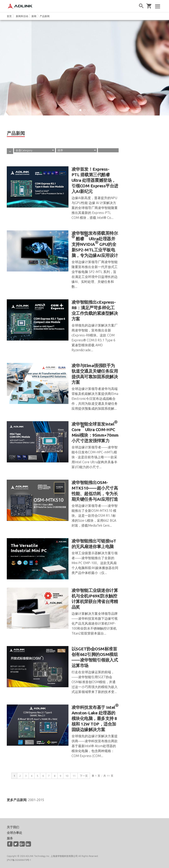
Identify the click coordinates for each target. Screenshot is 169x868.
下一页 (84, 776)
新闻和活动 (22, 16)
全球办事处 (14, 833)
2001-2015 (36, 800)
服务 (10, 838)
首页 (9, 16)
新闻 (34, 16)
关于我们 (13, 827)
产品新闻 (45, 16)
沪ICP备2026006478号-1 (19, 860)
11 (74, 776)
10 (67, 776)
